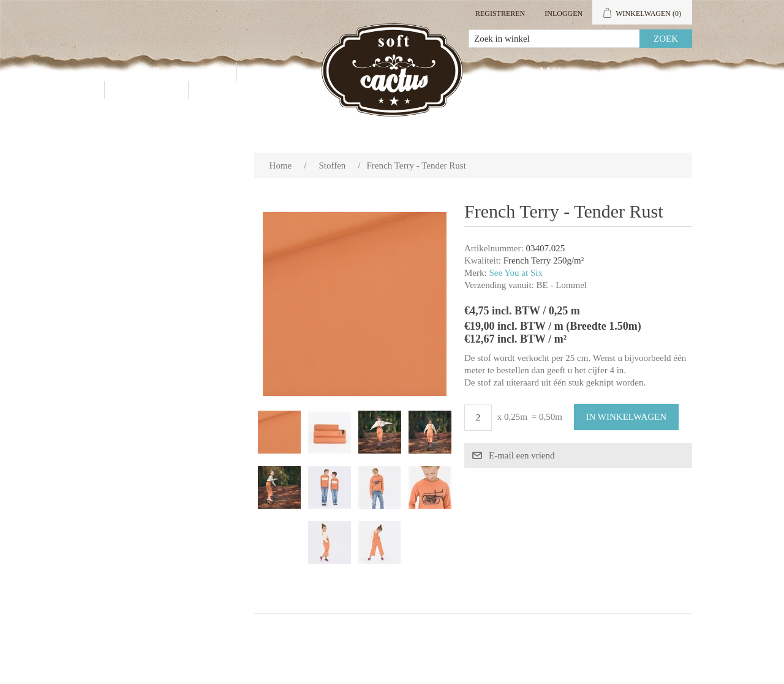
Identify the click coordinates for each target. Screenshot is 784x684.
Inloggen (563, 13)
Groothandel (295, 72)
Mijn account (584, 72)
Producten (187, 72)
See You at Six (516, 273)
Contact (146, 90)
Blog (220, 90)
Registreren (500, 13)
